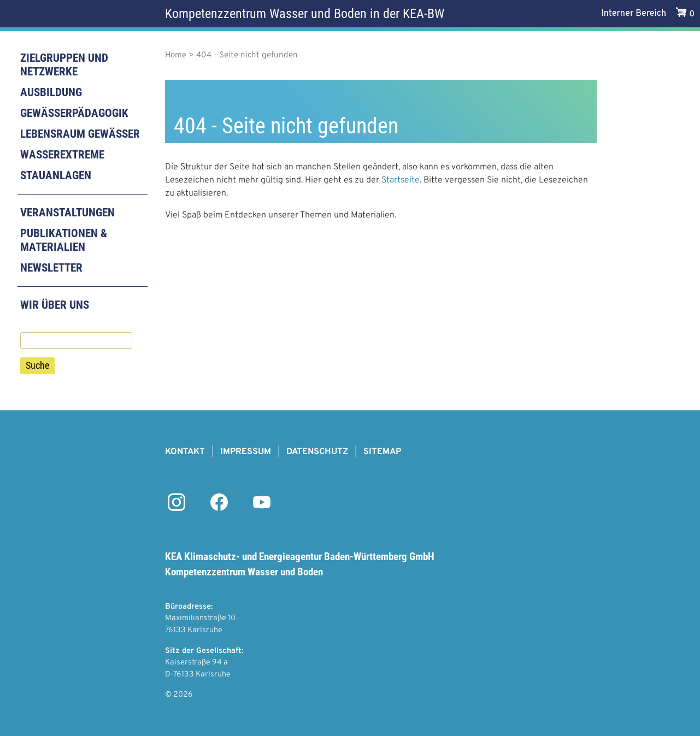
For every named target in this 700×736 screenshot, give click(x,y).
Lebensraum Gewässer (80, 134)
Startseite (401, 180)
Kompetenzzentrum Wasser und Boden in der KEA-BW (305, 14)
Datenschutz (317, 452)
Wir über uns (55, 305)
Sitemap (382, 452)
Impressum (246, 452)
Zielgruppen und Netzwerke (64, 65)
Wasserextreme (62, 155)
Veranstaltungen (67, 213)
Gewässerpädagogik (74, 113)
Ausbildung (51, 92)
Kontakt (185, 452)
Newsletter (51, 268)
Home (176, 55)
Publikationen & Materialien (64, 240)
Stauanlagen (56, 175)
